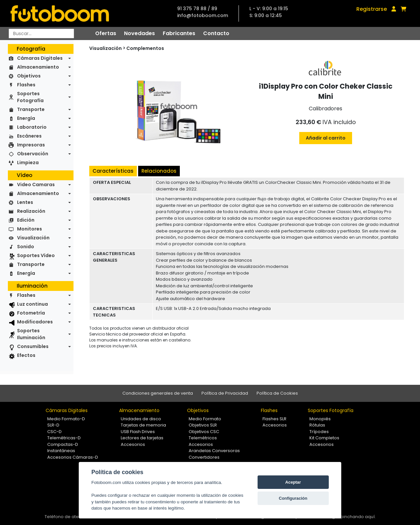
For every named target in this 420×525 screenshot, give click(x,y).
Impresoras (31, 145)
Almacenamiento (38, 67)
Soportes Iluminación (31, 334)
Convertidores (204, 457)
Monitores (30, 229)
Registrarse (372, 9)
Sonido (26, 247)
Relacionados (159, 171)
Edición (26, 220)
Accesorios (133, 444)
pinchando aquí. (358, 517)
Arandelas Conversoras (214, 451)
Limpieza (28, 163)
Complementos (145, 48)
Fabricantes (179, 33)
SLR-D (53, 425)
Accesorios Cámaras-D (73, 457)
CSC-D (54, 432)
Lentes (25, 202)
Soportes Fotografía (30, 97)
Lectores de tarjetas (142, 438)
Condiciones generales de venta (158, 393)
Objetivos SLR (203, 425)
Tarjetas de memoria (143, 425)
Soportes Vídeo (36, 255)
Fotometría (31, 313)
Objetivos (29, 76)
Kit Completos (324, 438)
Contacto (216, 33)
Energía (26, 118)
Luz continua (32, 304)
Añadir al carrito (326, 138)
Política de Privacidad (225, 393)
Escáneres (29, 136)
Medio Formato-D (66, 419)
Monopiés (320, 419)
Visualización (33, 238)
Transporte (31, 109)
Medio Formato (205, 419)
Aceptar (293, 482)
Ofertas (106, 33)
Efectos (26, 355)
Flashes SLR (274, 419)
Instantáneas (61, 451)
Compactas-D (63, 444)
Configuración (293, 498)
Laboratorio (32, 127)
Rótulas (317, 425)
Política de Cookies (277, 393)
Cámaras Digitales (40, 58)
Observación (33, 154)
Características (113, 171)
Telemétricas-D (64, 438)
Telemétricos (203, 438)
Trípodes (319, 432)
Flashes (26, 85)
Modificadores (35, 322)
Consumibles (33, 346)
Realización (31, 211)
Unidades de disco (141, 419)
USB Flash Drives (138, 432)
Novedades (139, 33)
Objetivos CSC (204, 432)
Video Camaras (36, 185)
